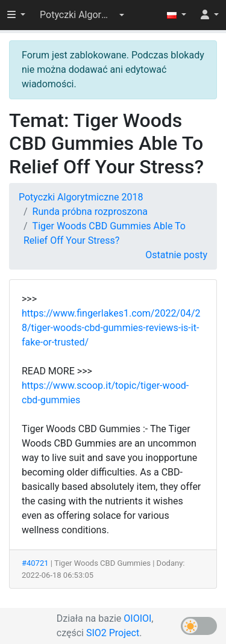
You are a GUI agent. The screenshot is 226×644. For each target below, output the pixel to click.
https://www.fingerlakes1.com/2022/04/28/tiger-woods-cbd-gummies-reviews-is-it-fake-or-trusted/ (111, 328)
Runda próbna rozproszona (90, 212)
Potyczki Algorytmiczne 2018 (81, 197)
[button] (82, 15)
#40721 (35, 563)
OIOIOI (137, 618)
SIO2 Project (113, 633)
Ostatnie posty (176, 255)
